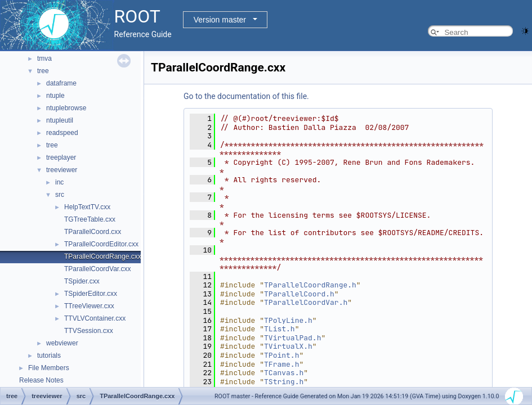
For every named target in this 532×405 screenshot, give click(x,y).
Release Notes (41, 380)
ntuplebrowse (66, 108)
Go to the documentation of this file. (246, 96)
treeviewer (62, 170)
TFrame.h (281, 364)
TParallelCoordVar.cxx (98, 269)
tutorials (49, 355)
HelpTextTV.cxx (87, 207)
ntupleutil (60, 120)
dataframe (61, 83)
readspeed (62, 133)
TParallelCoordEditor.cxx (101, 244)
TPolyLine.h (288, 320)
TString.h (284, 382)
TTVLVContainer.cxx (95, 318)
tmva (44, 58)
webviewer (62, 343)
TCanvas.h (284, 373)
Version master (220, 20)
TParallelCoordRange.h (310, 285)
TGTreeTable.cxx (90, 219)
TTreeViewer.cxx (89, 306)
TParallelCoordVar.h (306, 302)
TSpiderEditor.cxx (91, 294)
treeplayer (61, 157)
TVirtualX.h (288, 346)
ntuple (55, 96)
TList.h (280, 329)
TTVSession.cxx (89, 331)
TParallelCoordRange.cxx (103, 256)
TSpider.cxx (82, 281)
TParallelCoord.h (299, 294)
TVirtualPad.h (292, 338)
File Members (49, 368)
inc (59, 182)
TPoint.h (281, 355)
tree (43, 71)
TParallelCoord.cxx (93, 232)
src (60, 195)
